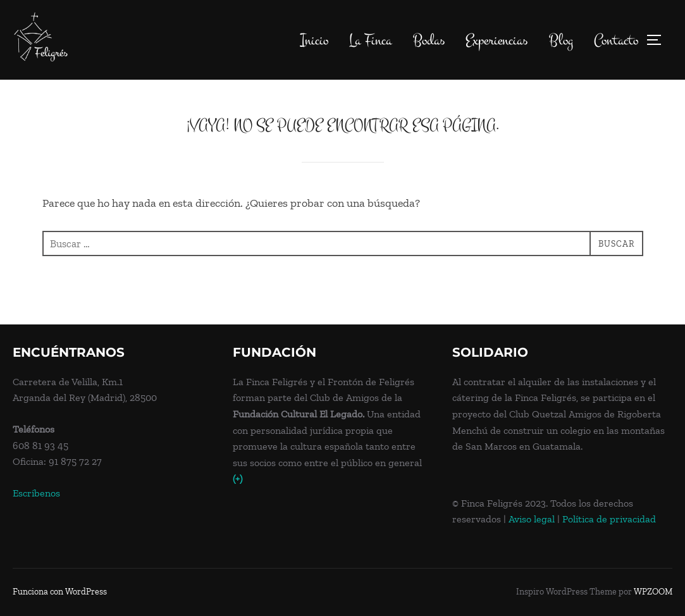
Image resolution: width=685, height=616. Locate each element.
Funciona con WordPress (60, 592)
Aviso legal (532, 520)
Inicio (314, 40)
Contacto (616, 40)
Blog (561, 40)
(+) (238, 479)
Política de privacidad (609, 520)
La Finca (370, 40)
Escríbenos (36, 493)
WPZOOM (653, 592)
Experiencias (497, 40)
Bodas (428, 40)
